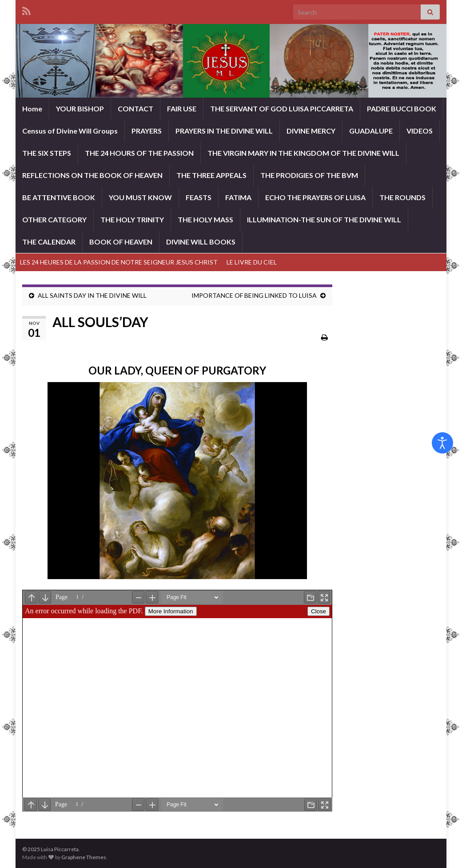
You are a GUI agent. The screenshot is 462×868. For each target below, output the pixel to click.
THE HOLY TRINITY (132, 219)
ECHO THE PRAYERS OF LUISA (315, 197)
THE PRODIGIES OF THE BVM (309, 175)
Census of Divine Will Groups (70, 131)
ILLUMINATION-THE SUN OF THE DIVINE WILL (324, 219)
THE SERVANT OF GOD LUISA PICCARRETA (282, 108)
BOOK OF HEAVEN (121, 242)
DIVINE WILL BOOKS (201, 242)
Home (32, 108)
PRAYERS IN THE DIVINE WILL (224, 131)
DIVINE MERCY (311, 131)
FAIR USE (182, 108)
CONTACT (135, 108)
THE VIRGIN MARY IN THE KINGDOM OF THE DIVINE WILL (303, 153)
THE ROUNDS (402, 197)
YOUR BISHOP (80, 108)
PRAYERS (147, 131)
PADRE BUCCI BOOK (402, 108)
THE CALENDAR (49, 242)
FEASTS (199, 197)
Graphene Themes (84, 857)
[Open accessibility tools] (442, 443)
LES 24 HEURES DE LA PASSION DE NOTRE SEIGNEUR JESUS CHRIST (119, 262)
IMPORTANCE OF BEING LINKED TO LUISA (254, 295)
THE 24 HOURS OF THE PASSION (139, 153)
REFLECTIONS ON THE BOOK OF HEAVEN (92, 175)
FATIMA (238, 197)
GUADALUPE (371, 131)
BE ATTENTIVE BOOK (59, 197)
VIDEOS (420, 131)
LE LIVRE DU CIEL (252, 262)
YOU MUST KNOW (140, 197)
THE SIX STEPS (47, 153)
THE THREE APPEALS (211, 175)
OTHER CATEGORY (54, 219)
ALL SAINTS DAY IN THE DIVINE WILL (92, 295)
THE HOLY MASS (205, 219)
